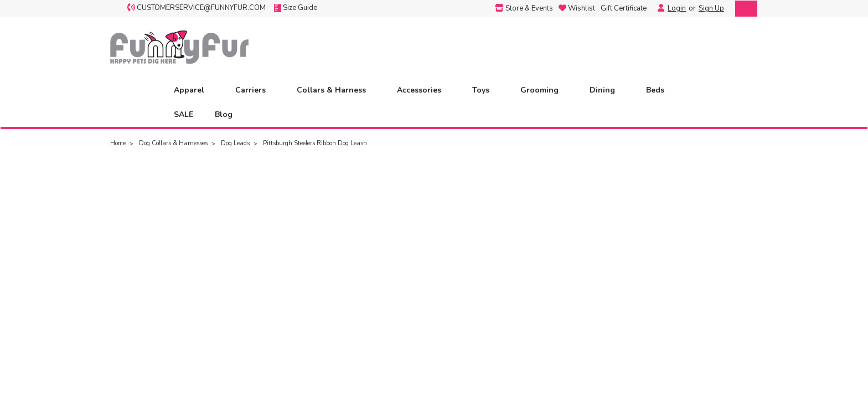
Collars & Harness (336, 90)
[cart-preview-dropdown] (744, 9)
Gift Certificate (624, 8)
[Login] (658, 8)
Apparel (194, 90)
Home (118, 143)
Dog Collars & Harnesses (173, 143)
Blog (224, 114)
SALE (184, 114)
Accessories (424, 90)
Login (677, 8)
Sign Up (711, 8)
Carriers (255, 90)
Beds (660, 90)
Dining (607, 90)
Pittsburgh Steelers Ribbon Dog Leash (315, 143)
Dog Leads (235, 143)
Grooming (544, 90)
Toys (485, 90)
